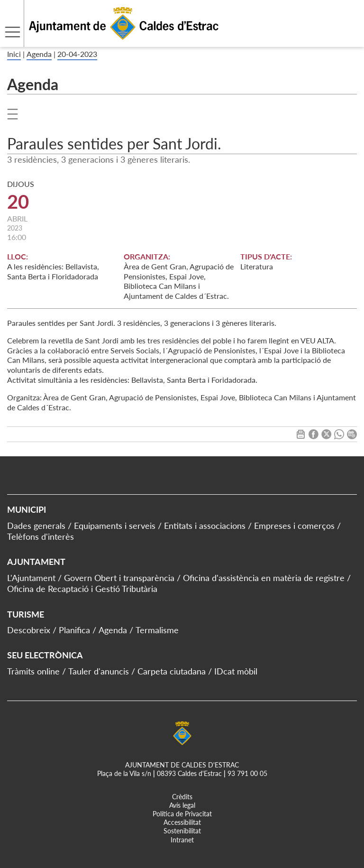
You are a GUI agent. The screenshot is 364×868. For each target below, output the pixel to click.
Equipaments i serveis (115, 526)
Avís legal (182, 805)
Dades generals (36, 526)
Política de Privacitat (182, 814)
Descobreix (29, 630)
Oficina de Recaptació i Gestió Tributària (82, 589)
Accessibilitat (182, 822)
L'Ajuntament (31, 578)
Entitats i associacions (205, 526)
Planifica (74, 630)
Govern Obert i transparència (119, 578)
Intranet (182, 840)
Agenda (39, 54)
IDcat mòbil (236, 671)
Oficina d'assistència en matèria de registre (264, 578)
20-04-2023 (77, 54)
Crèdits (182, 797)
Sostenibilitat (182, 831)
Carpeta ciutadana (172, 671)
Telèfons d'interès (41, 536)
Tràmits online (33, 671)
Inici (14, 54)
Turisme (26, 614)
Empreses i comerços (294, 526)
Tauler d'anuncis (99, 671)
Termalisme (157, 630)
